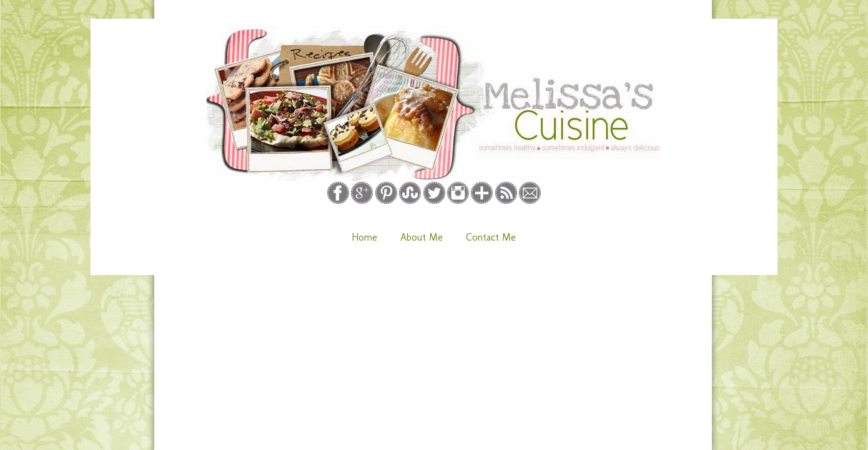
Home (364, 237)
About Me (422, 237)
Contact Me (491, 237)
